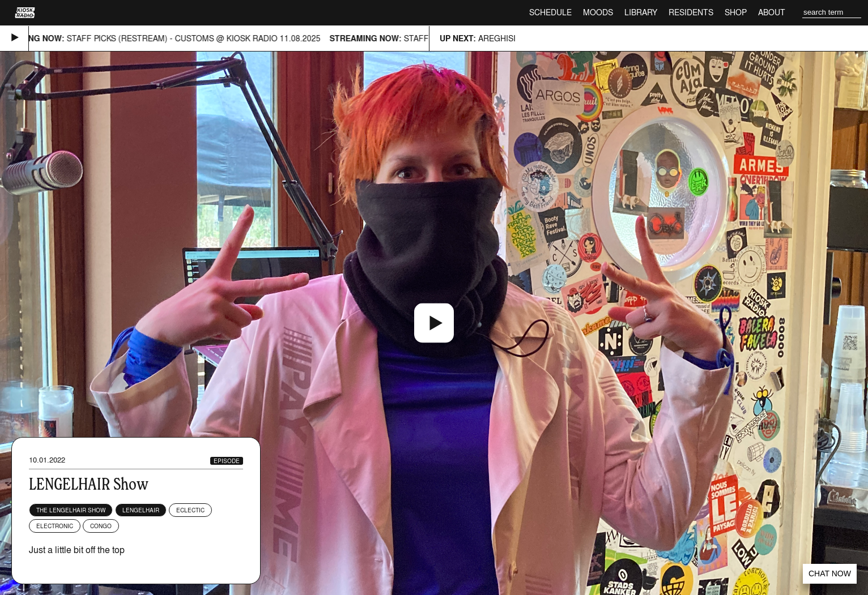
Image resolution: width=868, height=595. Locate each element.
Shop (736, 12)
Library (641, 12)
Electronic (55, 526)
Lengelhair (141, 510)
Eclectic (190, 510)
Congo (101, 526)
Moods (598, 12)
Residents (691, 12)
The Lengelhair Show (71, 510)
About (772, 12)
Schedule (550, 12)
